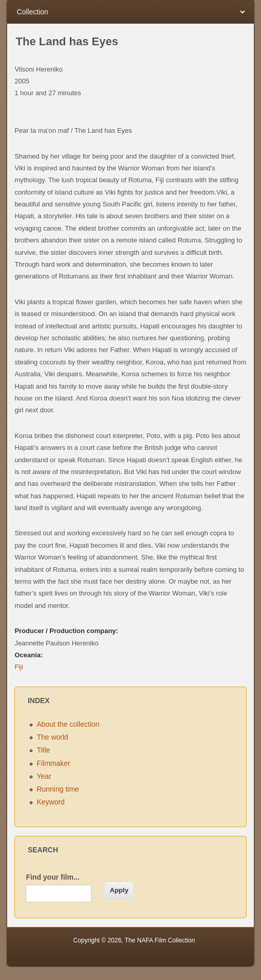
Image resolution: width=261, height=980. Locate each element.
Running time (58, 789)
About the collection (68, 724)
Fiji (19, 667)
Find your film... (52, 877)
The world (52, 737)
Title (43, 750)
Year (44, 776)
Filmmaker (53, 763)
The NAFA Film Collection (160, 940)
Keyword (50, 802)
